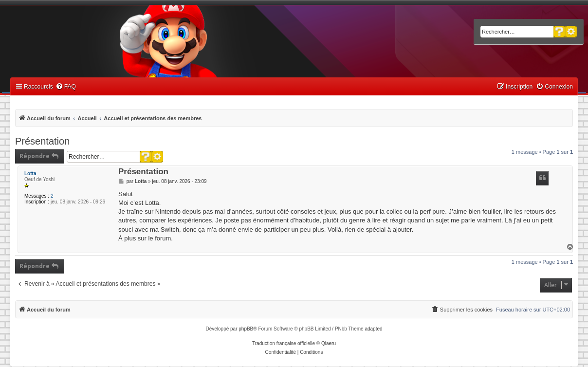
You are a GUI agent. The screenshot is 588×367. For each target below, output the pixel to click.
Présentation (42, 141)
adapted (373, 329)
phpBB (246, 329)
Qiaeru (329, 343)
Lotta (30, 174)
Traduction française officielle (284, 343)
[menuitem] (66, 87)
